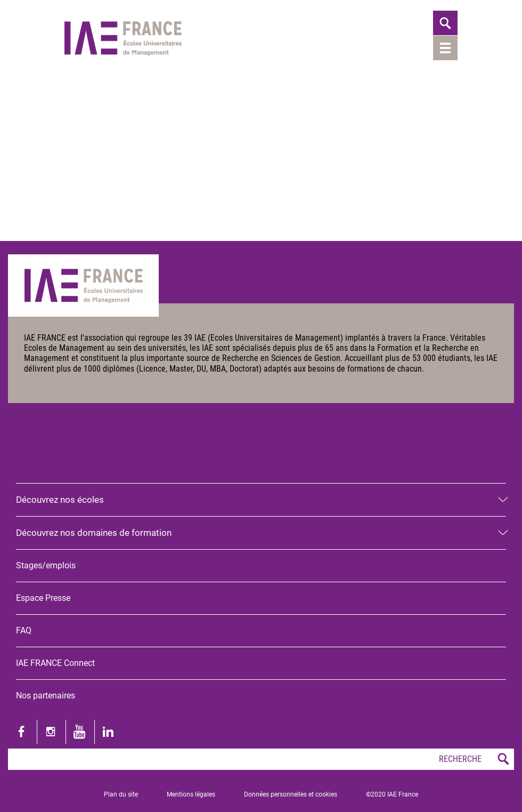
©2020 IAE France (392, 794)
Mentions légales (191, 794)
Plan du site (121, 794)
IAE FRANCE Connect (55, 663)
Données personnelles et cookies (291, 794)
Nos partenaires (46, 696)
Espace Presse (43, 598)
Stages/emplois (46, 565)
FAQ (24, 630)
